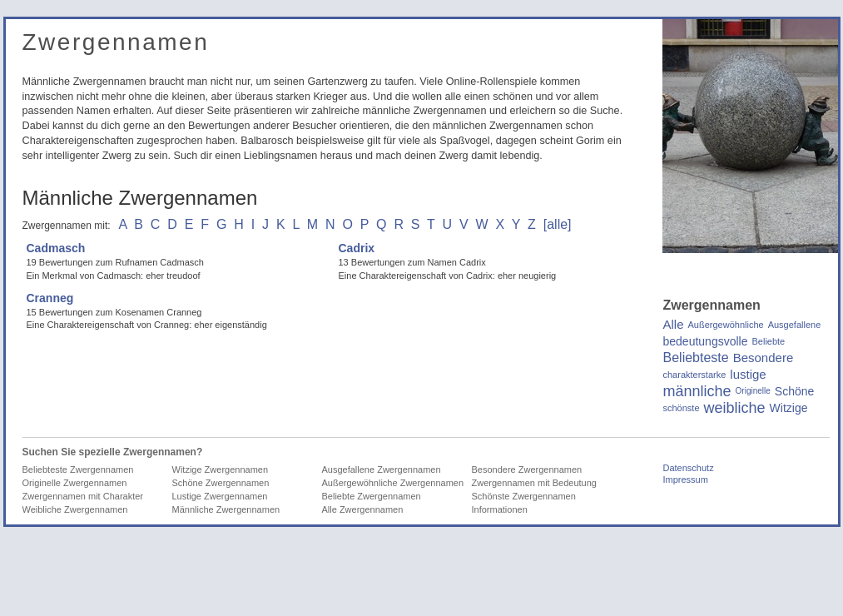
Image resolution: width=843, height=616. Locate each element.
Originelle (753, 391)
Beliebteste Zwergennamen (78, 469)
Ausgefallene (795, 325)
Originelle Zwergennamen (75, 483)
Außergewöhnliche (726, 325)
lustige (748, 375)
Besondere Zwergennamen (527, 469)
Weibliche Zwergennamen (75, 509)
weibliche (735, 408)
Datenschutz (689, 468)
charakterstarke (695, 375)
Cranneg (50, 298)
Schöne (794, 391)
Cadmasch (56, 248)
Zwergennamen (116, 42)
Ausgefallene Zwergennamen (382, 469)
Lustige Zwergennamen (220, 496)
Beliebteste (696, 358)
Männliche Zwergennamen (226, 509)
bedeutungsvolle (706, 341)
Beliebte (768, 341)
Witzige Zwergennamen (221, 469)
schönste (682, 408)
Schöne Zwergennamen (221, 483)
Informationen (500, 509)
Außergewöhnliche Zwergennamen (393, 483)
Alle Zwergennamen (363, 509)
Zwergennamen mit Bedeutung (534, 483)
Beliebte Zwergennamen (372, 496)
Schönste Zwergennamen (524, 496)
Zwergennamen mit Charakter (83, 496)
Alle (674, 325)
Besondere (764, 358)
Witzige (789, 408)
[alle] (558, 224)
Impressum (686, 479)
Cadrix (357, 248)
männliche (697, 391)
